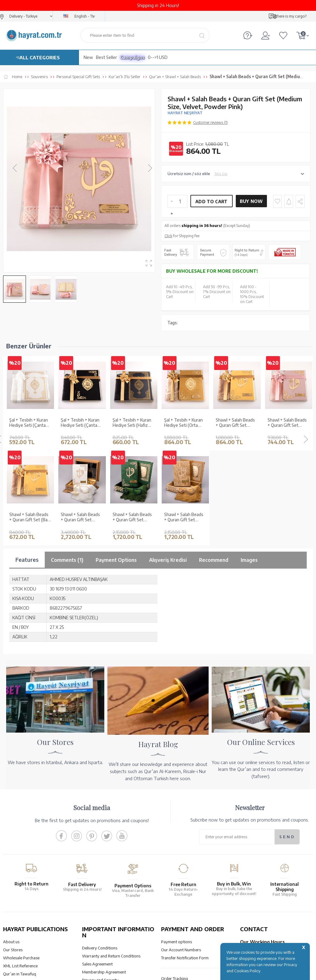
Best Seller (106, 57)
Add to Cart (211, 202)
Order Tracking (175, 884)
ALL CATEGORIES (40, 57)
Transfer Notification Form (185, 863)
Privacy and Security (100, 885)
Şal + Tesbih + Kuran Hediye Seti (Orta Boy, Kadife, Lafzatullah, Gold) (132, 423)
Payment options (177, 847)
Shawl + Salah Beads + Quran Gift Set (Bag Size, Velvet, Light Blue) (288, 423)
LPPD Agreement (98, 894)
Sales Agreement (97, 869)
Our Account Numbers (181, 855)
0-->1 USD (158, 57)
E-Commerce (175, 972)
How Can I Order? (177, 900)
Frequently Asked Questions (108, 902)
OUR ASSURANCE (112, 926)
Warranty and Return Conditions (111, 861)
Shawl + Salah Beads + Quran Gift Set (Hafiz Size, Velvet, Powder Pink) (235, 423)
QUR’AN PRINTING (32, 926)
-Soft (158, 972)
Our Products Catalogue (25, 887)
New (88, 57)
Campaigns (132, 57)
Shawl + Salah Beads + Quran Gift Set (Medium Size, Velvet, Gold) (185, 423)
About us (11, 847)
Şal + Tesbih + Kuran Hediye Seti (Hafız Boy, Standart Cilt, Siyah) (80, 423)
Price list (11, 895)
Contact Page (252, 900)
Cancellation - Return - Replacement (193, 892)
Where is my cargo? (290, 16)
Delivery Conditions (100, 853)
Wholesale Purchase (21, 863)
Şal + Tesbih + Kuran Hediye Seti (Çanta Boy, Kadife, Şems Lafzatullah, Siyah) (29, 423)
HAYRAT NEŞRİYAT (185, 113)
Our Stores (13, 855)
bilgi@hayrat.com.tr (258, 892)
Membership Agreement (104, 877)
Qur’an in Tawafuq (20, 879)
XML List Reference (20, 871)
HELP (176, 926)
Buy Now (251, 201)
